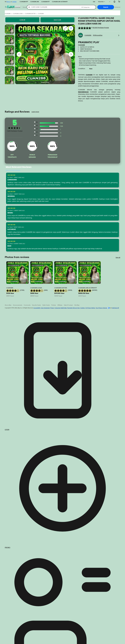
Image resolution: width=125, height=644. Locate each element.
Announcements (18, 305)
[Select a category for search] (88, 7)
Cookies (82, 308)
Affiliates (60, 305)
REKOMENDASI (83, 92)
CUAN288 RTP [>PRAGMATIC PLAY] (24, 2)
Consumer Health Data (61, 308)
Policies (54, 305)
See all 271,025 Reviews (13, 170)
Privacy (52, 308)
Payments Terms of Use (73, 308)
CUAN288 (89, 75)
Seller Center (46, 305)
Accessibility (37, 308)
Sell (94, 2)
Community (27, 305)
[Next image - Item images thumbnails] (71, 54)
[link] (119, 35)
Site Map (77, 305)
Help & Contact (68, 305)
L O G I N (22, 20)
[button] (106, 7)
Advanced (118, 7)
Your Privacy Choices (101, 308)
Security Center (36, 305)
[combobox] (53, 7)
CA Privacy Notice (90, 308)
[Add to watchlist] (71, 28)
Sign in (9, 2)
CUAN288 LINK (35, 2)
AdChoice (115, 308)
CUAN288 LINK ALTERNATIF (60, 2)
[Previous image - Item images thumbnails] (19, 54)
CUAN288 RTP (45, 2)
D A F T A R (57, 20)
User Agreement (45, 308)
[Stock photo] (10, 29)
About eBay (8, 305)
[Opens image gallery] (65, 28)
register (14, 2)
